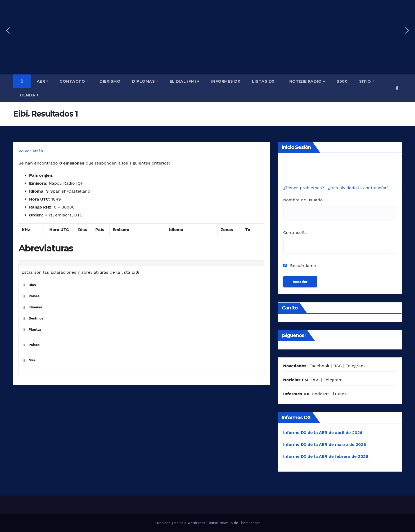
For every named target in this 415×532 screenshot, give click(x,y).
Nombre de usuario (303, 200)
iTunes (340, 394)
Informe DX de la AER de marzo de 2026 (325, 444)
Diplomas (144, 81)
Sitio (366, 81)
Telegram (355, 366)
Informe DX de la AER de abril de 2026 (323, 433)
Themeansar (250, 523)
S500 (342, 81)
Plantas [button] (31, 330)
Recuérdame (300, 266)
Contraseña (295, 232)
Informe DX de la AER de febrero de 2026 (326, 456)
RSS (338, 366)
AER (42, 81)
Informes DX (226, 81)
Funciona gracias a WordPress (181, 523)
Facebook (319, 366)
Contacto (73, 81)
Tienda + (29, 95)
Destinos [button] (32, 318)
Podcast (321, 394)
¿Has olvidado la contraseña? (358, 188)
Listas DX (264, 81)
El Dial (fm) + (185, 81)
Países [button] (30, 296)
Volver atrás (31, 151)
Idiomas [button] (32, 307)
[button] (8, 30)
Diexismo (110, 81)
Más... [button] (30, 360)
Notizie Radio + (307, 81)
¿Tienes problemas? (304, 188)
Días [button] (29, 285)
